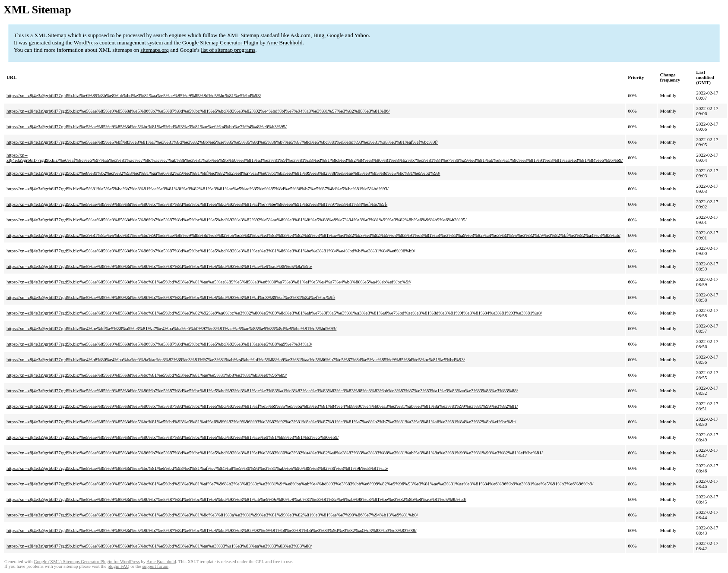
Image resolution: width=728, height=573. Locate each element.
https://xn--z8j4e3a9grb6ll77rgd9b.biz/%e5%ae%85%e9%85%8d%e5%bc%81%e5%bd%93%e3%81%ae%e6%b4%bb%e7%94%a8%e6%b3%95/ (147, 126)
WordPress (86, 43)
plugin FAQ (118, 566)
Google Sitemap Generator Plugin (220, 43)
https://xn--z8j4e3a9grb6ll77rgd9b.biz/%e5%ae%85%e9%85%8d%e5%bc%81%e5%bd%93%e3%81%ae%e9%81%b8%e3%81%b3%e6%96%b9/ (147, 375)
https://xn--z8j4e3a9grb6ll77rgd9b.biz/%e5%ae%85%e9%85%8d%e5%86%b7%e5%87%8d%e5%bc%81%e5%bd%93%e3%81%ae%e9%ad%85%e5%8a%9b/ (159, 266)
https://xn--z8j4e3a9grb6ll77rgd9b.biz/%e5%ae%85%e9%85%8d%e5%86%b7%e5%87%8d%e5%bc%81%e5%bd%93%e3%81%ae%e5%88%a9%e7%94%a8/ (159, 344)
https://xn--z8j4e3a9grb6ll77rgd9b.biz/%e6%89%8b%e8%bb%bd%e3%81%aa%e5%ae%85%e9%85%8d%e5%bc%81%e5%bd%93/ (134, 95)
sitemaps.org (155, 50)
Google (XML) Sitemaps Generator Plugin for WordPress (87, 562)
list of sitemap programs (228, 50)
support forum (155, 566)
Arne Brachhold (284, 43)
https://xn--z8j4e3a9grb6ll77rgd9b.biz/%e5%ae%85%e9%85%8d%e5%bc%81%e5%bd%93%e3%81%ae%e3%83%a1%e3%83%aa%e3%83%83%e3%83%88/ (159, 546)
